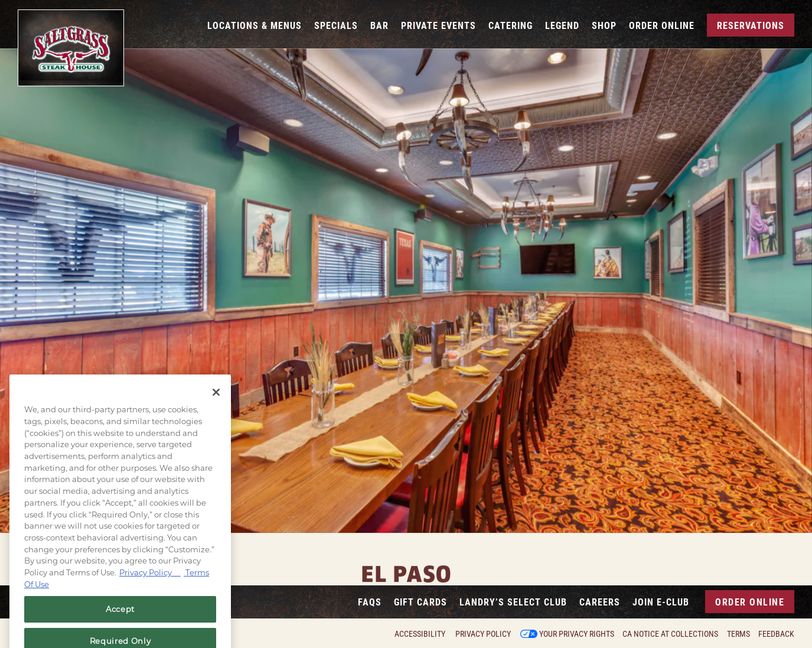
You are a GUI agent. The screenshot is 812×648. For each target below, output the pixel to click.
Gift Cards (420, 602)
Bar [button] (379, 25)
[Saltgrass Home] (71, 48)
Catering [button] (511, 25)
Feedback (776, 634)
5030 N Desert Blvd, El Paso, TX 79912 (406, 582)
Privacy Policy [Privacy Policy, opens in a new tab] (150, 587)
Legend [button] (562, 25)
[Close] (216, 407)
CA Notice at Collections (670, 634)
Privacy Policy (483, 634)
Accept (120, 624)
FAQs (370, 602)
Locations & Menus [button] (255, 25)
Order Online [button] (662, 25)
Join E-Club (661, 602)
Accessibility (420, 634)
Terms (738, 634)
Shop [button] (604, 25)
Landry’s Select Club (513, 602)
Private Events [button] (438, 25)
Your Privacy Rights (577, 634)
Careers (600, 602)
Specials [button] (336, 25)
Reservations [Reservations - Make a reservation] (751, 25)
